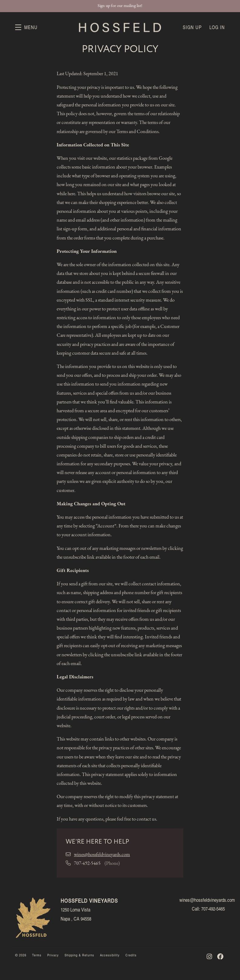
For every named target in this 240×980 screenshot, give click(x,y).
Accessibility (110, 955)
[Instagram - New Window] (210, 956)
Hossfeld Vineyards (120, 27)
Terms (37, 955)
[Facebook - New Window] (220, 956)
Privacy (54, 955)
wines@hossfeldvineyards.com (102, 855)
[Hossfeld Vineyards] (33, 917)
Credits (131, 955)
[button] (26, 27)
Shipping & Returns (80, 955)
